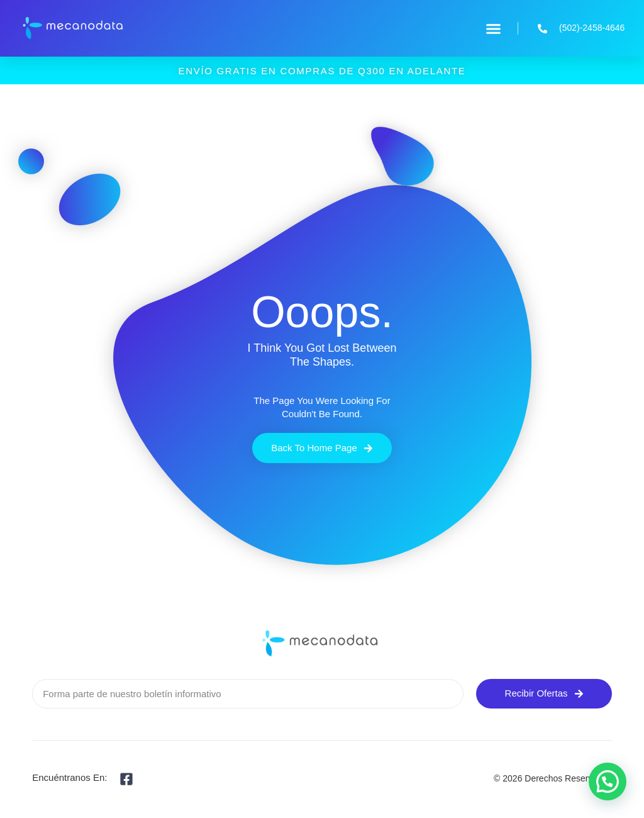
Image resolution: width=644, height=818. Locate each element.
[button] (494, 28)
